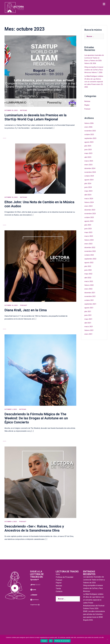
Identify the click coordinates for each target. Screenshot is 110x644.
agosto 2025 (89, 142)
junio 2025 (88, 150)
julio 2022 (88, 266)
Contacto (59, 591)
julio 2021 (88, 311)
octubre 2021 (89, 300)
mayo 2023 (88, 232)
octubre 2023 (89, 217)
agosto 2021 (89, 308)
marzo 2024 (89, 199)
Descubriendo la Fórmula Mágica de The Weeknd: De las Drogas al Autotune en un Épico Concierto (36, 418)
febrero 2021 (89, 330)
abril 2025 (88, 157)
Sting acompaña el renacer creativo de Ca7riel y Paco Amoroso (94, 70)
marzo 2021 (89, 327)
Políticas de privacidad (62, 641)
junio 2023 (88, 229)
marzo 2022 (89, 281)
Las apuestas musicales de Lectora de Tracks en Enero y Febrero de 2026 (94, 58)
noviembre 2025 (90, 131)
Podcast (24, 305)
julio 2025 (88, 146)
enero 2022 (88, 289)
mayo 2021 (88, 319)
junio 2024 (88, 187)
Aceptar (44, 641)
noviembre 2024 (90, 172)
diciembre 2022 (90, 247)
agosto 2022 (89, 263)
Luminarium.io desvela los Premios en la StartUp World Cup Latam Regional (36, 117)
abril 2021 (88, 323)
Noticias (24, 110)
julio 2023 (88, 225)
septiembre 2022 (90, 259)
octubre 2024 (89, 176)
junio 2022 (88, 270)
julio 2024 (88, 183)
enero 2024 (88, 206)
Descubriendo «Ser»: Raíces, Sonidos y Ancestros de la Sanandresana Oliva (34, 528)
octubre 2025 (89, 134)
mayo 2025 (88, 153)
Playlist (87, 105)
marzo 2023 (89, 236)
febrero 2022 (89, 285)
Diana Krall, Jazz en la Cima (26, 310)
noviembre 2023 (90, 214)
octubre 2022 (89, 255)
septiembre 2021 (90, 304)
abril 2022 (88, 278)
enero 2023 (88, 244)
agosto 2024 (89, 180)
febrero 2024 (89, 202)
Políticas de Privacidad (64, 577)
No (51, 641)
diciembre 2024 (90, 168)
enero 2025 (88, 165)
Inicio (58, 574)
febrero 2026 (89, 123)
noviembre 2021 (90, 296)
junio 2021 (88, 315)
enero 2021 (88, 334)
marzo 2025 (89, 161)
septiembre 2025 (90, 138)
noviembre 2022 (90, 251)
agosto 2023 (89, 221)
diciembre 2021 (90, 293)
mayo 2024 (88, 191)
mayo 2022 (88, 274)
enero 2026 (88, 127)
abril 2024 (88, 195)
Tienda (58, 589)
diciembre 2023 (90, 210)
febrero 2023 (89, 240)
